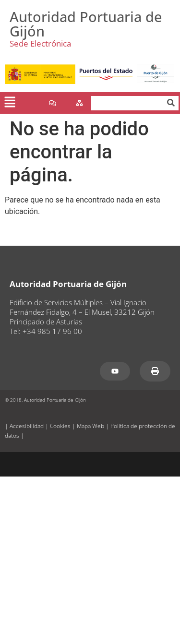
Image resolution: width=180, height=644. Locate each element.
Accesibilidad (27, 426)
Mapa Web (90, 426)
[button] (10, 103)
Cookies (60, 426)
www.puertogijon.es (38, 235)
